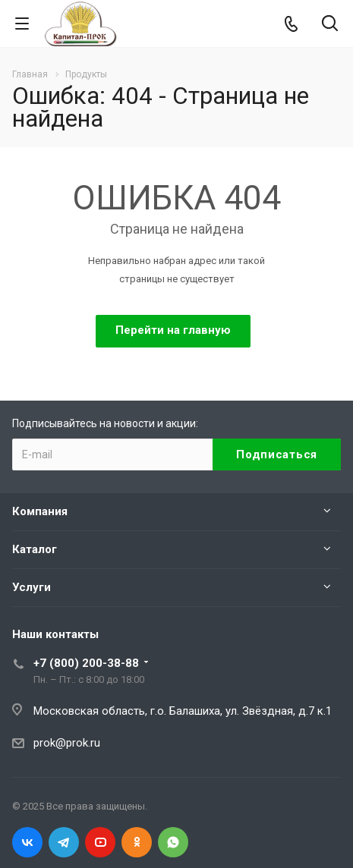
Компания (40, 511)
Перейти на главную (173, 330)
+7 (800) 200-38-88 (86, 663)
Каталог (35, 549)
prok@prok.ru (67, 743)
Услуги (32, 587)
